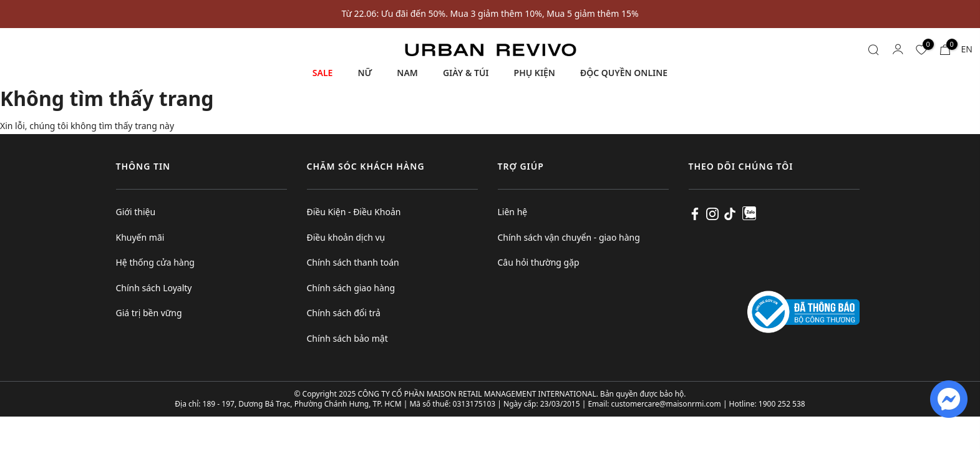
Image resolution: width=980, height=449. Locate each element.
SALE (323, 73)
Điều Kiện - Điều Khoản (354, 212)
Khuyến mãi (140, 237)
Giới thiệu (136, 212)
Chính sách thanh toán (353, 262)
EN (967, 49)
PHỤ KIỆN (535, 73)
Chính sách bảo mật (347, 338)
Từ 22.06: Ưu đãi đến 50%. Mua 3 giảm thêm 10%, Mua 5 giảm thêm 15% (490, 13)
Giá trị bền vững (149, 313)
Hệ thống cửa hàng (155, 262)
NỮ (365, 73)
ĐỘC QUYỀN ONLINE (624, 73)
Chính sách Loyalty (154, 288)
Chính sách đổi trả (344, 313)
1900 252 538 (782, 404)
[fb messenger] (949, 398)
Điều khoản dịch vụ (346, 237)
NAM (407, 73)
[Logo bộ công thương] (803, 311)
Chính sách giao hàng (351, 288)
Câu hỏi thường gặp (539, 262)
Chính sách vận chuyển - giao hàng (569, 237)
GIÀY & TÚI (466, 73)
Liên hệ (513, 212)
